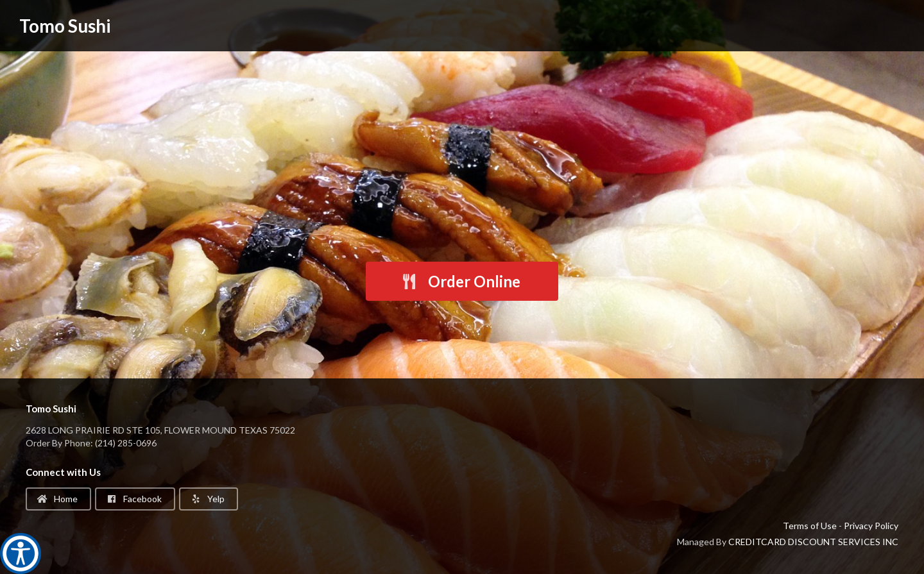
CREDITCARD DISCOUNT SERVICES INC (813, 542)
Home (57, 499)
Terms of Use (810, 526)
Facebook (134, 499)
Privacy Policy (871, 526)
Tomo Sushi (65, 26)
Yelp (208, 499)
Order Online (461, 281)
